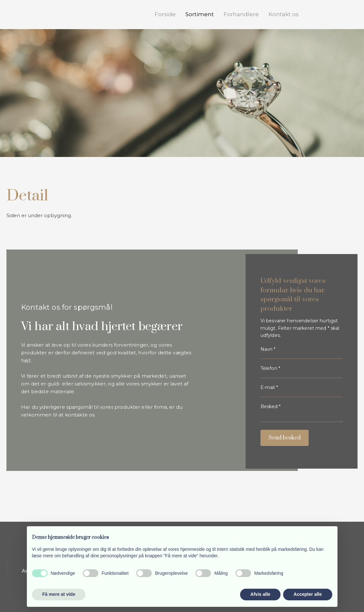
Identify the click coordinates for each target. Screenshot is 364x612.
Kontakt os (284, 14)
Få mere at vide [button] (59, 594)
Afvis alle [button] (260, 594)
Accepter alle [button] (308, 594)
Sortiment (200, 14)
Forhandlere (241, 14)
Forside (165, 14)
